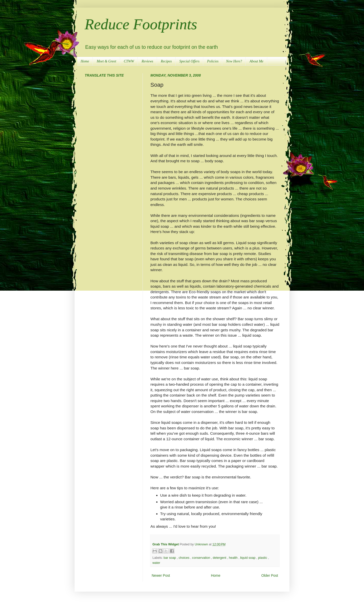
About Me (256, 61)
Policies (213, 61)
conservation (202, 558)
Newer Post (161, 575)
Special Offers (190, 61)
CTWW (129, 61)
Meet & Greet (106, 61)
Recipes (166, 61)
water (156, 563)
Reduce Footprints (141, 24)
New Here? (234, 61)
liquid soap (248, 558)
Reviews (147, 61)
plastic (263, 558)
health (234, 558)
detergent (220, 558)
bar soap (170, 558)
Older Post (270, 575)
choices (185, 558)
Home (85, 61)
